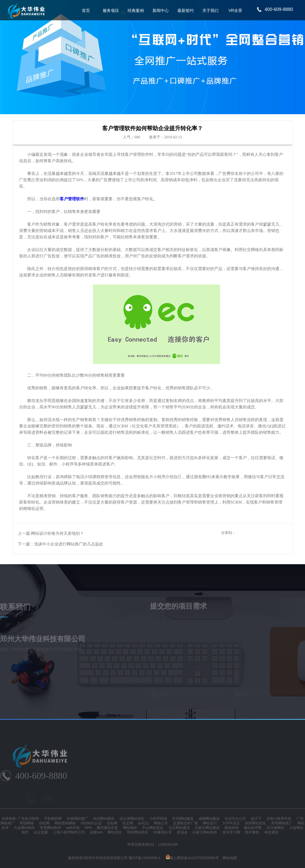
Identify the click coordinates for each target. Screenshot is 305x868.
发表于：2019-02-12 (165, 137)
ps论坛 (143, 823)
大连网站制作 (24, 828)
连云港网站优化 (132, 819)
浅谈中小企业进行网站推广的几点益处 (69, 544)
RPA (88, 828)
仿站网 (44, 823)
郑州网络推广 (282, 823)
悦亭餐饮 (252, 832)
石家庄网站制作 (205, 832)
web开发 (73, 828)
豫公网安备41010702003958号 (192, 858)
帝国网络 (27, 823)
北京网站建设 (179, 828)
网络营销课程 (65, 823)
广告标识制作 (28, 819)
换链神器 (232, 828)
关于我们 (210, 11)
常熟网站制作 (51, 828)
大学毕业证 (231, 823)
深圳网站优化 (255, 823)
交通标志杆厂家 (186, 823)
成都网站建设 (209, 819)
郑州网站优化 (138, 832)
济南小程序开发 (279, 819)
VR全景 (235, 11)
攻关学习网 (231, 832)
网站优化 (115, 832)
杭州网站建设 (104, 819)
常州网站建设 (183, 819)
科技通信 (271, 832)
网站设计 (210, 823)
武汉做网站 (275, 828)
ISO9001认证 (91, 823)
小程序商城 (158, 819)
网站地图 (230, 858)
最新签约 (186, 11)
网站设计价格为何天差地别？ (57, 533)
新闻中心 (161, 11)
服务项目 (111, 11)
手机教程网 (53, 819)
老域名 (182, 832)
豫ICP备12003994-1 (145, 858)
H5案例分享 (162, 832)
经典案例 (136, 11)
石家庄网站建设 (207, 828)
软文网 (128, 823)
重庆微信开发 (107, 828)
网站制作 (130, 828)
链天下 (256, 819)
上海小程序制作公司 (69, 832)
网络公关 (161, 823)
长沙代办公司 (235, 819)
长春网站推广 (78, 819)
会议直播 (41, 832)
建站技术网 (253, 828)
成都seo (96, 832)
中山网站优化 (153, 828)
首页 (86, 11)
